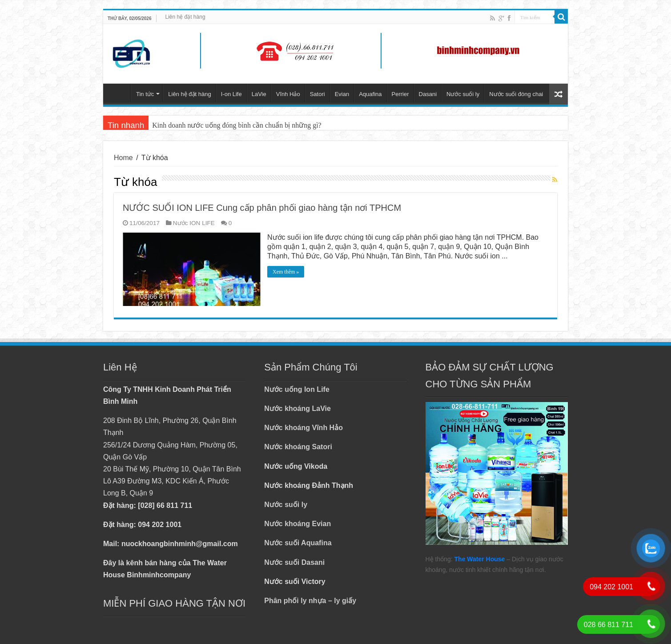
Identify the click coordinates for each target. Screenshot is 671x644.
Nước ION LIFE (194, 223)
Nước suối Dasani (294, 562)
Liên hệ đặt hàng (185, 17)
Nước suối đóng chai (516, 94)
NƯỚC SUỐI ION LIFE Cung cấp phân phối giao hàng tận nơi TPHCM (262, 208)
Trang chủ (119, 93)
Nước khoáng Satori (298, 447)
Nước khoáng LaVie (297, 409)
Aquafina (370, 94)
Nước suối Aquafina (298, 543)
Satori (317, 94)
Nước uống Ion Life (297, 389)
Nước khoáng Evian (297, 524)
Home (123, 158)
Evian (342, 94)
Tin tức (145, 94)
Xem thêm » (286, 272)
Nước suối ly (463, 94)
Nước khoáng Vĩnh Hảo (303, 428)
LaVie (259, 94)
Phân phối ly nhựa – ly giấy (310, 601)
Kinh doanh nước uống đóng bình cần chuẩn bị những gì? (237, 125)
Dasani (428, 94)
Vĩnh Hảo (288, 94)
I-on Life (231, 94)
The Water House (480, 559)
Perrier (400, 94)
